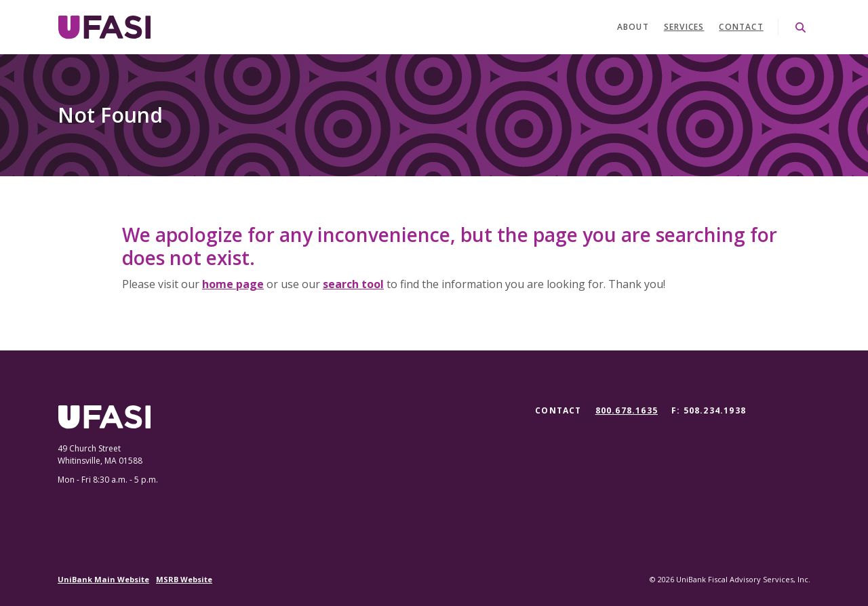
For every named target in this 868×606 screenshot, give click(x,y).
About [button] (633, 27)
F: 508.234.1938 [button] (709, 410)
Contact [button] (558, 410)
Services (684, 27)
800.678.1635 (627, 411)
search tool (353, 284)
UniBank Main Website (103, 579)
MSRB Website (184, 579)
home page (233, 284)
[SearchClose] (801, 27)
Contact (741, 27)
